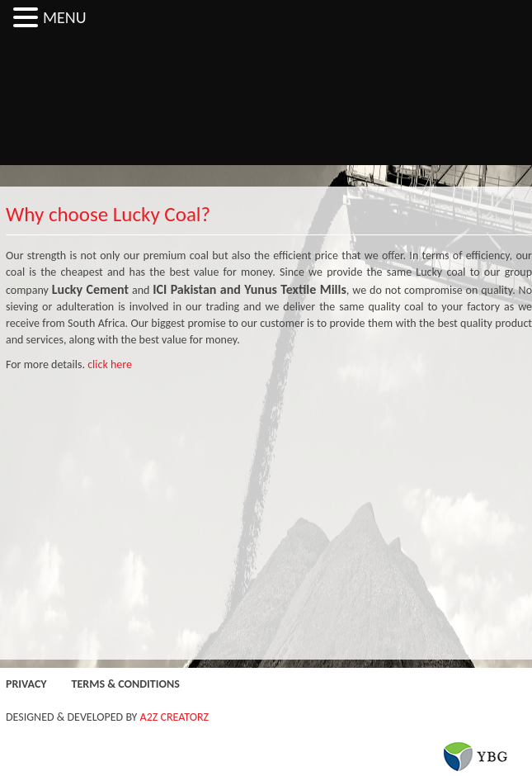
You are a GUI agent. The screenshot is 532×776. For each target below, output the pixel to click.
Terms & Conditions (126, 684)
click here (110, 364)
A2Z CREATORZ (175, 717)
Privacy (26, 684)
